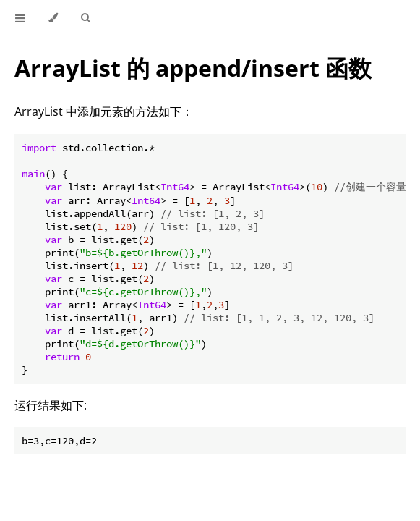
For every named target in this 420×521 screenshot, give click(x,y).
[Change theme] (53, 18)
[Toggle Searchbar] (85, 18)
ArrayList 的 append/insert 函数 (193, 68)
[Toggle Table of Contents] (20, 18)
